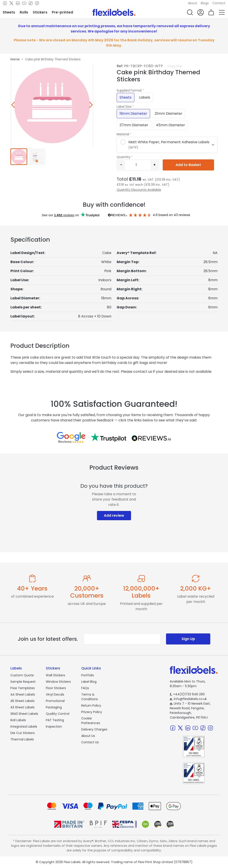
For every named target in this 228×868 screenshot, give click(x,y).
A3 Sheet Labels (22, 707)
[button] (190, 12)
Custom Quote (22, 675)
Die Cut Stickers (23, 733)
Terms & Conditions (90, 697)
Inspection (54, 727)
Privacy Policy (92, 712)
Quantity (124, 157)
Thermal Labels (22, 739)
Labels (145, 97)
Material (123, 134)
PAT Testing (55, 720)
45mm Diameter (170, 125)
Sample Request (23, 682)
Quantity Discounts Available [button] (139, 190)
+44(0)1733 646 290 (187, 694)
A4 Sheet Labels (23, 694)
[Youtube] (24, 3)
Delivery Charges (94, 729)
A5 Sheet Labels (22, 701)
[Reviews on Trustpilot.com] (108, 437)
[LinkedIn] (18, 3)
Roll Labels (18, 720)
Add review (114, 515)
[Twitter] (11, 3)
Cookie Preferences (91, 721)
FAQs (85, 688)
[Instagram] (37, 3)
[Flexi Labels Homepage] (114, 12)
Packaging (54, 707)
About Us (88, 736)
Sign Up (188, 639)
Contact (219, 3)
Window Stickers (58, 682)
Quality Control (58, 714)
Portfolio (88, 675)
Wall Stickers (55, 675)
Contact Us (90, 742)
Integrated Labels (24, 727)
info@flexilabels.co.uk (188, 699)
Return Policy (91, 705)
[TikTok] (31, 3)
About (193, 3)
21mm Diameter (169, 114)
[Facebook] (5, 3)
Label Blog (89, 682)
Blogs (205, 3)
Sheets (126, 97)
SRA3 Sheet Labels (24, 714)
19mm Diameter (133, 114)
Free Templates (23, 688)
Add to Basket (188, 165)
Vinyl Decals (55, 694)
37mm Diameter (134, 125)
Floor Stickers (56, 688)
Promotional (55, 701)
